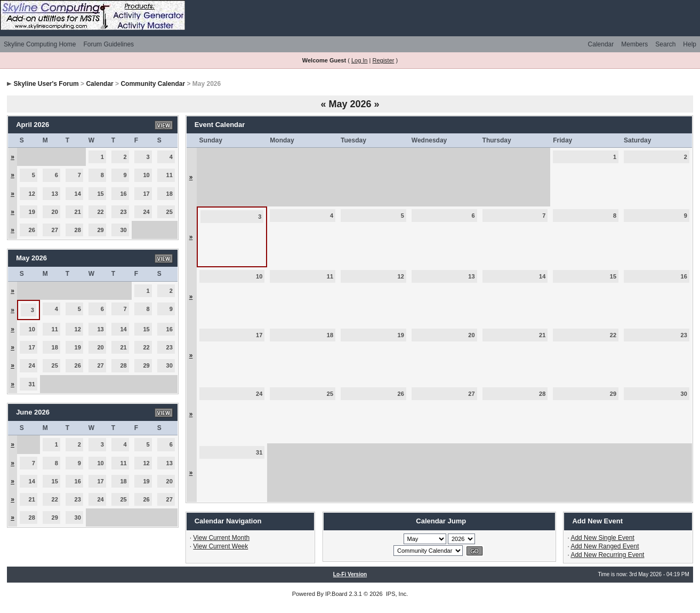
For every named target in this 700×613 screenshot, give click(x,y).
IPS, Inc (396, 594)
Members (634, 44)
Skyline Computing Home (40, 44)
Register (383, 60)
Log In (360, 60)
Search (665, 44)
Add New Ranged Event (605, 546)
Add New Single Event (602, 538)
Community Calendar (153, 84)
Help (690, 44)
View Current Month (221, 538)
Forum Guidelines (108, 44)
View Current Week (220, 546)
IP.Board (336, 594)
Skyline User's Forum (46, 84)
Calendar (601, 44)
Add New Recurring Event (607, 555)
